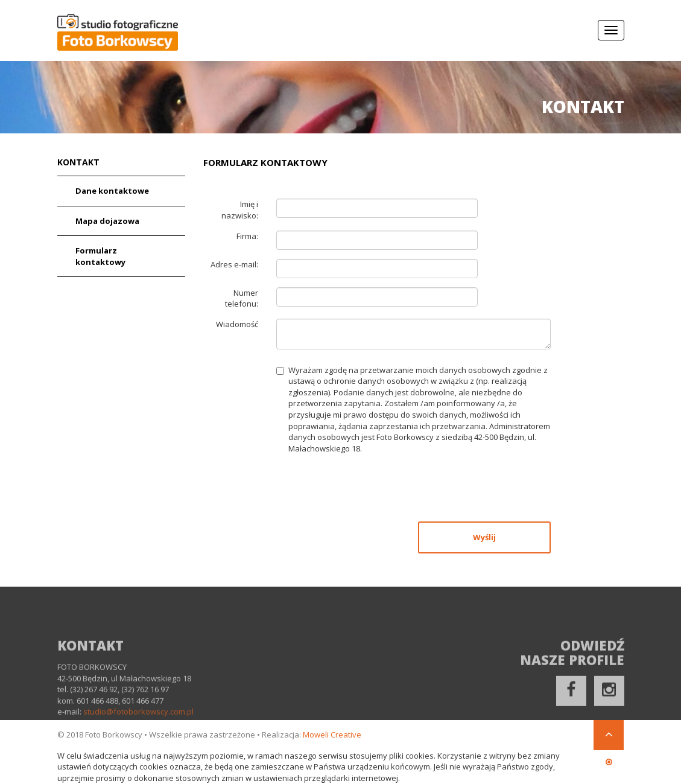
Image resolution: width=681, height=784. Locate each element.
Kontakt (78, 164)
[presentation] (368, 490)
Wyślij (484, 538)
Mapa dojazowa (107, 222)
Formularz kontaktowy (100, 257)
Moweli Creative (332, 735)
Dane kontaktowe (112, 192)
